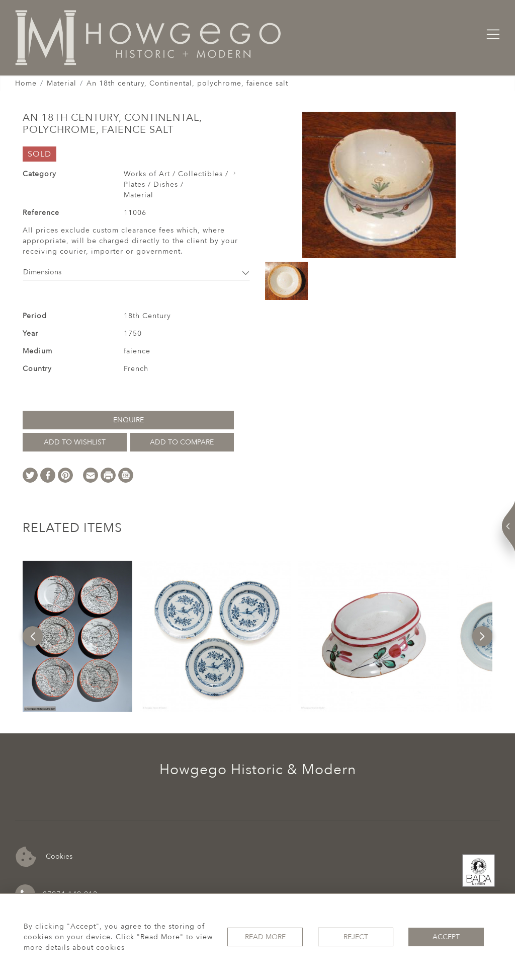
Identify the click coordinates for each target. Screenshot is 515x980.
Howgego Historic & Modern (258, 770)
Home (26, 83)
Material (62, 83)
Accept (446, 937)
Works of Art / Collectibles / (176, 174)
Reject (356, 937)
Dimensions (136, 272)
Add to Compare (182, 442)
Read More (265, 937)
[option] (77, 636)
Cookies (44, 857)
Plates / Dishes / (154, 184)
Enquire (128, 420)
